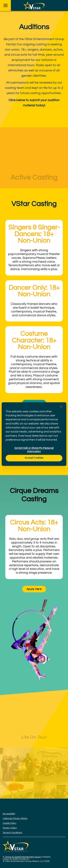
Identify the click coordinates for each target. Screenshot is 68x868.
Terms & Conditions (12, 833)
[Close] (61, 407)
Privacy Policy (10, 828)
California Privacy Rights (15, 818)
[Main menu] (5, 5)
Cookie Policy (10, 823)
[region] (34, 434)
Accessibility (9, 814)
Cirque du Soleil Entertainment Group (23, 857)
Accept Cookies (34, 458)
